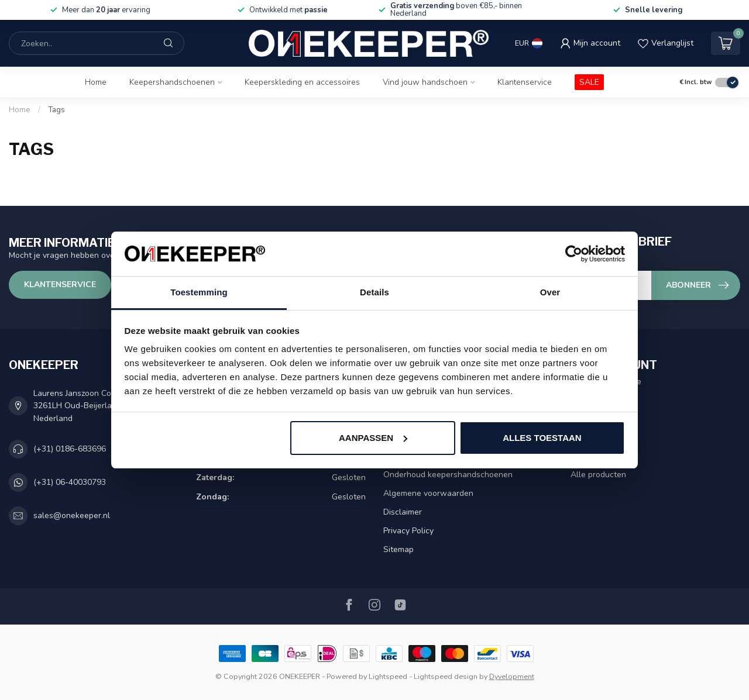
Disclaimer (403, 512)
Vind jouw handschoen (425, 82)
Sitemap (398, 549)
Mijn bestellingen (602, 400)
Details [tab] (374, 292)
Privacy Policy (408, 531)
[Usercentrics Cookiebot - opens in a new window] (574, 254)
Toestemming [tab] (199, 292)
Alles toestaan (542, 438)
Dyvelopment (512, 676)
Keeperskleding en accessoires (302, 82)
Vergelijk (587, 456)
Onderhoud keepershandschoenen (448, 475)
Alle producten (598, 475)
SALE (589, 82)
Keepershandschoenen (172, 82)
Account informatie (606, 382)
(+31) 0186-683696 (70, 449)
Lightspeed (388, 676)
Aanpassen (373, 438)
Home (96, 82)
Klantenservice (525, 82)
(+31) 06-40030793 (70, 482)
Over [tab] (550, 292)
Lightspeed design (446, 676)
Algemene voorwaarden (428, 493)
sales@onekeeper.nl (72, 515)
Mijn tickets (591, 418)
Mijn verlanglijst (599, 437)
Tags (56, 110)
